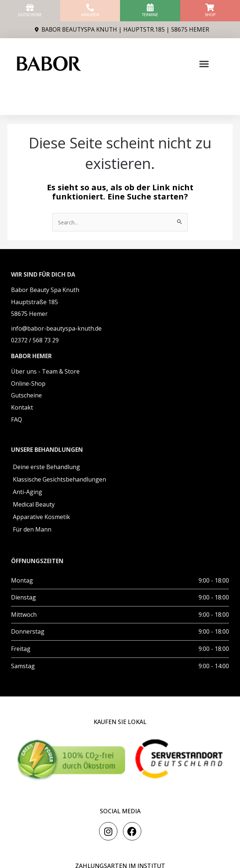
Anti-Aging (28, 492)
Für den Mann (32, 529)
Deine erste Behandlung (46, 467)
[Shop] (210, 8)
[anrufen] (90, 8)
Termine (150, 15)
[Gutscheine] (30, 8)
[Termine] (150, 8)
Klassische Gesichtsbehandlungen (59, 479)
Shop (210, 15)
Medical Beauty (34, 504)
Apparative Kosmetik (41, 517)
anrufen (90, 15)
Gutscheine (30, 15)
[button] (204, 64)
